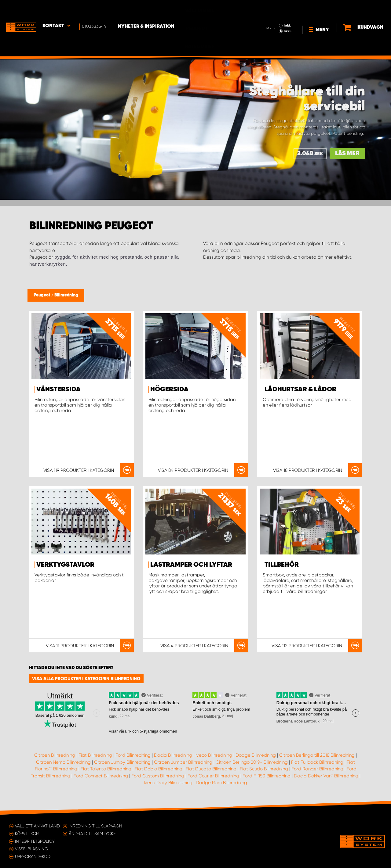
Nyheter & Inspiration (147, 9)
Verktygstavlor (65, 565)
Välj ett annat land (37, 826)
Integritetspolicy (35, 841)
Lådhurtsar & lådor (300, 389)
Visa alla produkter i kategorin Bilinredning (86, 679)
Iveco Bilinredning (214, 755)
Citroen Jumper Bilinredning (183, 762)
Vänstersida (58, 389)
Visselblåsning (31, 849)
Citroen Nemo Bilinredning (63, 762)
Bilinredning (66, 295)
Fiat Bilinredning (95, 755)
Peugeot (42, 295)
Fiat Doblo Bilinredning (159, 769)
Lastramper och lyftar (191, 565)
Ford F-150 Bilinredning (267, 776)
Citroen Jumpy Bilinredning (122, 762)
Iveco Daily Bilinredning (168, 783)
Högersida (169, 389)
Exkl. (270, 14)
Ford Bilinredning (133, 755)
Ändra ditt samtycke (92, 834)
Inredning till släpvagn (95, 826)
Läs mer (347, 154)
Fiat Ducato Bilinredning (211, 769)
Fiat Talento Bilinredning (106, 769)
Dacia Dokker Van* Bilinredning (326, 776)
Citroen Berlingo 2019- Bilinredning (252, 762)
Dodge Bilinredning (256, 755)
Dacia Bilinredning (173, 755)
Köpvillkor (27, 834)
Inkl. (270, 9)
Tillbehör (282, 565)
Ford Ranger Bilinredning (317, 769)
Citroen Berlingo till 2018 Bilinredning (317, 755)
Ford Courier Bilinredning (213, 776)
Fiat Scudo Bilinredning (264, 769)
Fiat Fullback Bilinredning (317, 762)
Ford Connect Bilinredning (101, 776)
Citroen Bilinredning (55, 755)
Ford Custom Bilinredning (158, 776)
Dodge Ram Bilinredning (221, 783)
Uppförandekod (33, 856)
